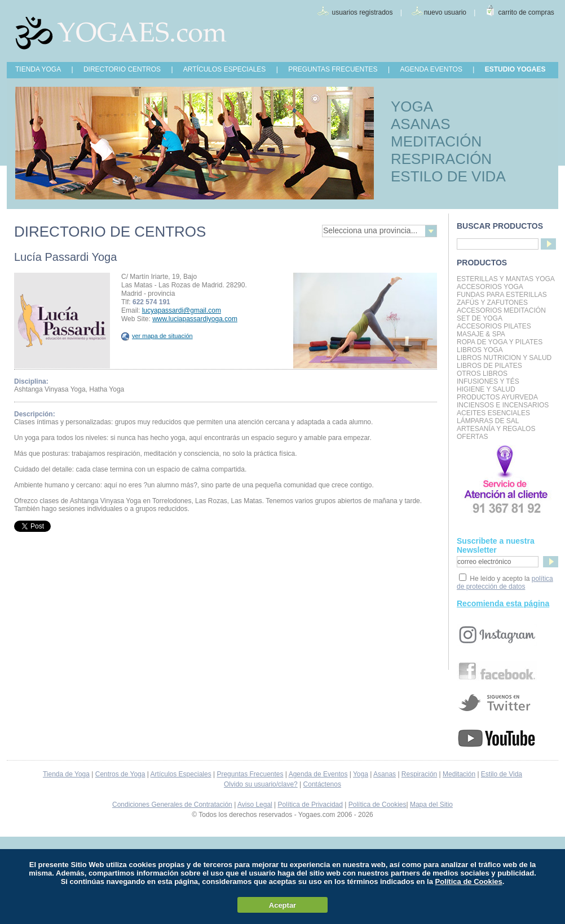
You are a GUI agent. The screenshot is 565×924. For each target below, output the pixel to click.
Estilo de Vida (502, 774)
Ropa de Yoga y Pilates (500, 342)
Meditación (459, 774)
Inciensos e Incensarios (503, 405)
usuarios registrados (362, 12)
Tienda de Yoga (66, 774)
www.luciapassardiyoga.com (195, 319)
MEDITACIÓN (436, 141)
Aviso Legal (255, 805)
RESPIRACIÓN (441, 159)
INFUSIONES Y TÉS (488, 381)
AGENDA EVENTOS (431, 69)
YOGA (412, 106)
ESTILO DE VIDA (448, 176)
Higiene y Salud (486, 389)
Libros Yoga (480, 350)
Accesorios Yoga (490, 287)
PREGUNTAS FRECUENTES (333, 69)
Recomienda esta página (503, 603)
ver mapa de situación (157, 336)
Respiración (419, 774)
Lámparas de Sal (488, 421)
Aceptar (282, 905)
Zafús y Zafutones (492, 303)
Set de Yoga (480, 318)
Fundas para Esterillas (502, 295)
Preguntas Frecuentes (250, 774)
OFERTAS (473, 437)
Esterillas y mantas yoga (506, 279)
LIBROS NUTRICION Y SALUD (504, 358)
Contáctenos (322, 784)
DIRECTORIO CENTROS (122, 69)
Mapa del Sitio (431, 805)
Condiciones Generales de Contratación (172, 805)
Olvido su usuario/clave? (261, 784)
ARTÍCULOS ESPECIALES (225, 69)
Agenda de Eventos (318, 774)
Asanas (385, 774)
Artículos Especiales (181, 774)
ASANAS (421, 124)
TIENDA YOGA (38, 69)
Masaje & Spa (481, 334)
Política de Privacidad (310, 805)
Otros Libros (482, 374)
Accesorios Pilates (494, 326)
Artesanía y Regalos (496, 429)
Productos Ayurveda (497, 397)
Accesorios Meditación (501, 310)
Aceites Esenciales (493, 413)
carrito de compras (526, 12)
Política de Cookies (378, 805)
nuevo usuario (445, 12)
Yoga (361, 774)
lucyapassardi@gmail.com (182, 310)
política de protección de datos (505, 583)
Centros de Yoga (120, 774)
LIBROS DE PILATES (489, 366)
